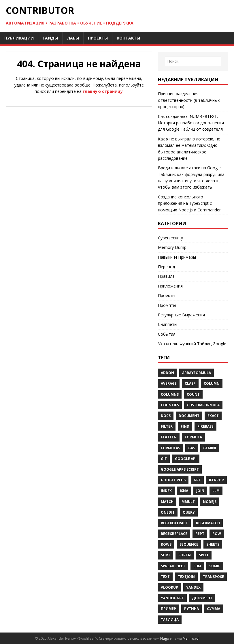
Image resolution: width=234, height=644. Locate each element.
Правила (166, 276)
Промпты (167, 305)
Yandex (193, 587)
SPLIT (204, 555)
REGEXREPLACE (174, 534)
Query (189, 512)
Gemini (210, 448)
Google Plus (173, 480)
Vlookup (169, 587)
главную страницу (103, 91)
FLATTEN (169, 437)
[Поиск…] (193, 61)
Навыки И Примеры (177, 257)
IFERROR (216, 480)
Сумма (214, 609)
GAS (192, 448)
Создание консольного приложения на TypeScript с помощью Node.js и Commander (189, 203)
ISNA (184, 491)
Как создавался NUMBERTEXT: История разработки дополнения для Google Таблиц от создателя (191, 123)
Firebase (205, 426)
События (167, 334)
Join (200, 491)
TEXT (165, 577)
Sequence (189, 544)
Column (212, 383)
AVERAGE (169, 383)
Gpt (197, 480)
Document (189, 416)
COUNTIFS (170, 405)
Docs (166, 416)
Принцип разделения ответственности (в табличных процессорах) (189, 100)
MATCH (167, 502)
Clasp (190, 383)
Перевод (166, 267)
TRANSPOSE (213, 577)
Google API (186, 459)
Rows (166, 544)
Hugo (165, 638)
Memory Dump (172, 247)
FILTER (167, 426)
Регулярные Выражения (181, 315)
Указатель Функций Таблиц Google (192, 344)
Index (166, 491)
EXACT (213, 416)
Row (217, 534)
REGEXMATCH (208, 523)
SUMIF (215, 566)
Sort (166, 555)
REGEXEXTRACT (174, 523)
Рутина (191, 609)
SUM (197, 566)
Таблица (170, 620)
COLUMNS (170, 394)
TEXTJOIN (186, 577)
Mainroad (191, 638)
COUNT (193, 394)
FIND (185, 426)
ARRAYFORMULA (197, 373)
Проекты (167, 295)
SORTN (185, 555)
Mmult (188, 502)
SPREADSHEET (173, 566)
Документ (202, 598)
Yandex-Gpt (172, 598)
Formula (193, 437)
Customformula (203, 405)
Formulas (170, 448)
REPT (200, 534)
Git (164, 459)
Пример (168, 609)
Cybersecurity (170, 238)
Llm (216, 491)
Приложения (170, 286)
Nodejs (210, 502)
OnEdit (168, 512)
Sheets (213, 544)
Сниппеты (168, 324)
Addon (167, 373)
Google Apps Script (180, 469)
